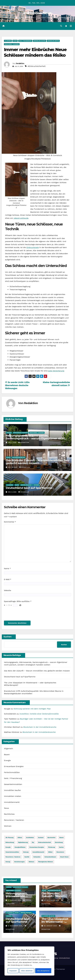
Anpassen (13, 971)
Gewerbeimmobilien (19, 457)
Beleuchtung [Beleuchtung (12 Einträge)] (10, 842)
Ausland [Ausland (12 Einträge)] (41, 838)
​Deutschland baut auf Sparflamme (29, 488)
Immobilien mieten (53, 41)
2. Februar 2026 (15, 900)
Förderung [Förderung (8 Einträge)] (51, 847)
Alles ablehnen (27, 971)
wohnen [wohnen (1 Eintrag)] (31, 862)
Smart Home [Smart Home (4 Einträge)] (64, 857)
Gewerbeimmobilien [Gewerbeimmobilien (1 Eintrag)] (12, 852)
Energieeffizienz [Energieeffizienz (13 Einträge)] (20, 847)
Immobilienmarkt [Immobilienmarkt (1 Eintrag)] (38, 852)
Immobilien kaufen (40, 41)
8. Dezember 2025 (15, 926)
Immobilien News (38, 13)
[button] (61, 26)
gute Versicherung (56, 371)
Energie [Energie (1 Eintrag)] (8, 847)
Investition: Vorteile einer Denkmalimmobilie (39, 714)
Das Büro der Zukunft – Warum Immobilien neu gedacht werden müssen (37, 462)
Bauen (15, 41)
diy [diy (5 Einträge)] (33, 842)
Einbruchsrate (33, 247)
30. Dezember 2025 (52, 900)
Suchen (8, 637)
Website (8, 590)
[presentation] (21, 614)
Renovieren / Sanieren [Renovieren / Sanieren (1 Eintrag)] (13, 857)
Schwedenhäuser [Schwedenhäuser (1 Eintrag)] (50, 857)
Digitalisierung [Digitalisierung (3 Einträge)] (23, 842)
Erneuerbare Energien (21, 433)
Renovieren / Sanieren (12, 44)
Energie (9, 433)
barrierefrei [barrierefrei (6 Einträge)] (51, 838)
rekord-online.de (21, 218)
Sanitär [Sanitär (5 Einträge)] (27, 857)
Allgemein (8, 41)
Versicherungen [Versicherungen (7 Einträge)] (19, 862)
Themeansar (61, 969)
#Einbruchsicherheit (37, 66)
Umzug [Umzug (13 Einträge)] (8, 862)
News (7, 808)
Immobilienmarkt (26, 485)
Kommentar (10, 522)
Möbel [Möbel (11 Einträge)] (50, 852)
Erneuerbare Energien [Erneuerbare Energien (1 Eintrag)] (37, 847)
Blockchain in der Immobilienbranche (40, 727)
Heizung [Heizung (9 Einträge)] (26, 852)
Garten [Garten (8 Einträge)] (61, 847)
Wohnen (36, 485)
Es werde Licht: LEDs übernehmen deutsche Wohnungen (17, 385)
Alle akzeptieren (43, 971)
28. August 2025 (51, 926)
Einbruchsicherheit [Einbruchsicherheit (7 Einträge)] (44, 842)
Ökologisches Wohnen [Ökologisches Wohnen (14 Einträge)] (46, 862)
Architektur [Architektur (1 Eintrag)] (30, 838)
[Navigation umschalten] (71, 26)
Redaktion (20, 63)
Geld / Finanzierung (25, 41)
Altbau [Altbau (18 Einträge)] (20, 838)
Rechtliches (9, 814)
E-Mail (8, 579)
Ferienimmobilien (12, 772)
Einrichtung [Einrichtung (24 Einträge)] (59, 842)
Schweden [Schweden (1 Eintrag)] (37, 857)
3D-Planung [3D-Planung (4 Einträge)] (10, 838)
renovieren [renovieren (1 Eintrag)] (60, 852)
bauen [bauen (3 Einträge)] (61, 838)
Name (7, 568)
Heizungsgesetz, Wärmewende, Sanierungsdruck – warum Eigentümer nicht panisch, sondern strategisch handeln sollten (36, 438)
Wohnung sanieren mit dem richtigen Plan (32, 709)
